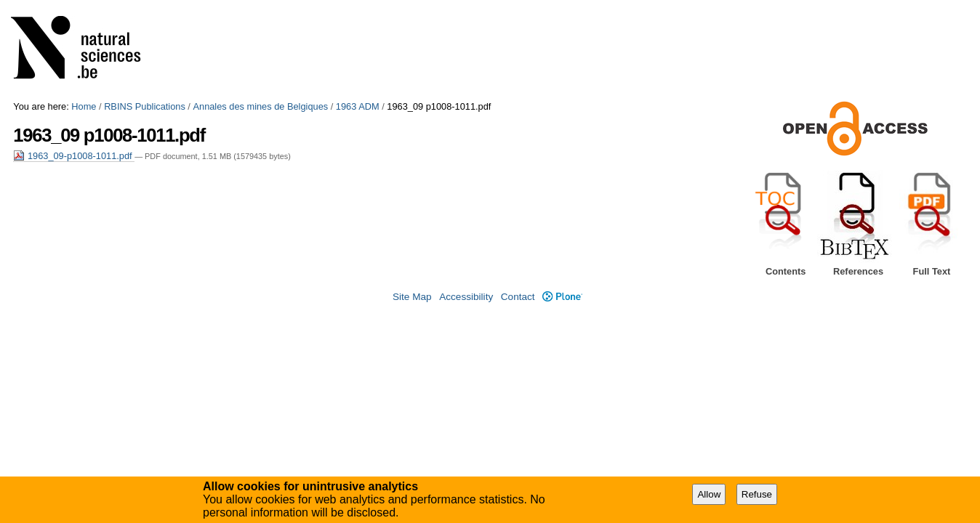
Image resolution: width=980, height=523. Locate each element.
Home (84, 106)
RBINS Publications (145, 106)
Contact (518, 297)
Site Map (412, 297)
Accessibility (466, 297)
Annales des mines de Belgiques (260, 106)
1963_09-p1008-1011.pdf (74, 156)
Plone (562, 297)
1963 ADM (358, 106)
